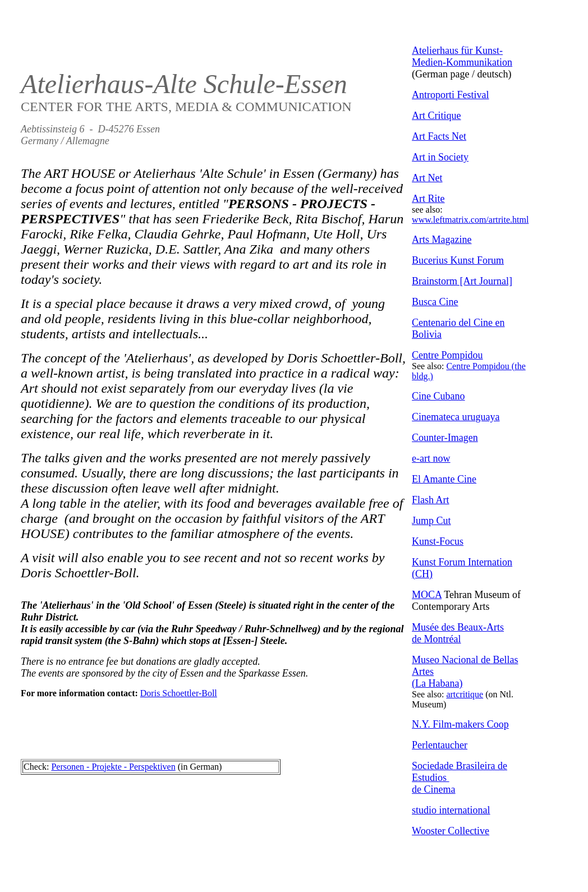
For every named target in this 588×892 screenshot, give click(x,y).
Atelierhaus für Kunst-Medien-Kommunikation (462, 56)
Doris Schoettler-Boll (179, 693)
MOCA (427, 595)
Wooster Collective (451, 831)
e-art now (431, 458)
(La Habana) (437, 683)
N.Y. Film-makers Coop (460, 724)
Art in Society (440, 157)
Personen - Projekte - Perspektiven (113, 767)
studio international (451, 810)
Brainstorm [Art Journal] (462, 281)
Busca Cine (435, 302)
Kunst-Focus (438, 541)
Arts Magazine (442, 240)
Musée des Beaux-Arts (458, 627)
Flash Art (431, 500)
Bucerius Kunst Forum (458, 260)
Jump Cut (431, 521)
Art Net (427, 178)
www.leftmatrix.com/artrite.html (470, 220)
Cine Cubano (438, 396)
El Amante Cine (444, 479)
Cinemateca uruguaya (456, 417)
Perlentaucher (440, 745)
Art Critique (437, 116)
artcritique (465, 694)
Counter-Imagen (445, 438)
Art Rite (428, 199)
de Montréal (436, 639)
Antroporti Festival (451, 95)
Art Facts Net (439, 136)
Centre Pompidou (447, 355)
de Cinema (433, 789)
